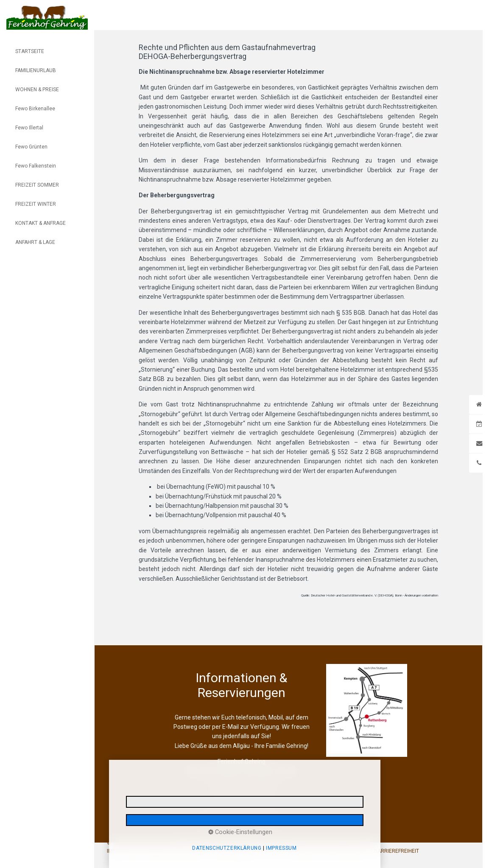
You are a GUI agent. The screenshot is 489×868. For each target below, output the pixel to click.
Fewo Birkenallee (35, 109)
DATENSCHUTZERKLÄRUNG (174, 851)
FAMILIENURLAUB (36, 70)
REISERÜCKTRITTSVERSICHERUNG (327, 851)
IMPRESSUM (121, 851)
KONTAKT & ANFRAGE (41, 223)
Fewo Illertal (29, 128)
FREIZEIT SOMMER (37, 185)
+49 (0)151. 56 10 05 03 (246, 787)
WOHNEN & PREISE (37, 90)
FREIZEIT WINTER (36, 204)
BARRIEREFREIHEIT (397, 851)
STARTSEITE (30, 51)
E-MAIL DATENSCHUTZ (238, 851)
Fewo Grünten (31, 147)
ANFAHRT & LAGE (35, 242)
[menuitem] (47, 46)
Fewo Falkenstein (36, 166)
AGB (276, 851)
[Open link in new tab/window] (367, 710)
